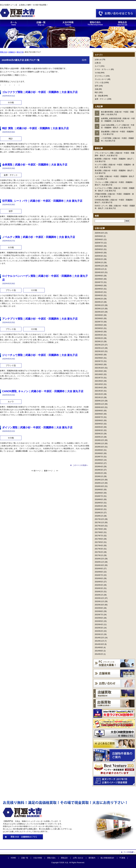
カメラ (97, 66)
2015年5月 (99, 621)
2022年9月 (99, 355)
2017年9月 (99, 529)
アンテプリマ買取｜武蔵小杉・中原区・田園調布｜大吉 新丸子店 (40, 319)
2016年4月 (99, 585)
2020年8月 (99, 414)
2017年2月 (99, 552)
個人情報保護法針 (107, 858)
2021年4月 (99, 388)
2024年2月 (99, 299)
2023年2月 (99, 338)
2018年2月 (99, 513)
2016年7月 (99, 575)
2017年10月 (99, 526)
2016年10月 (99, 565)
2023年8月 (99, 318)
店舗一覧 (25, 858)
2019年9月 (99, 450)
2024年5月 (99, 289)
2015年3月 (99, 628)
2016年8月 (99, 572)
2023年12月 (99, 305)
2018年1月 (99, 516)
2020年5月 (99, 424)
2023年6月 (99, 325)
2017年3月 (99, 549)
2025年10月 (99, 233)
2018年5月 (99, 503)
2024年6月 (99, 286)
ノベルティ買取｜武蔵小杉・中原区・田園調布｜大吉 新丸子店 (39, 237)
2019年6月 (99, 460)
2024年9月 (99, 276)
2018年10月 (99, 486)
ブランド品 (99, 83)
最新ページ (48, 471)
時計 (96, 92)
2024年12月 (99, 266)
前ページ (37, 471)
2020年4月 (99, 427)
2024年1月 (99, 302)
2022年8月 (99, 358)
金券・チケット (101, 99)
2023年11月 (99, 309)
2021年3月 (99, 391)
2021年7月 (99, 378)
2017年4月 (99, 546)
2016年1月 (99, 595)
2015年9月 (99, 608)
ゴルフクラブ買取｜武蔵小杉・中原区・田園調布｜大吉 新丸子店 (40, 92)
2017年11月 (99, 522)
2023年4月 (99, 332)
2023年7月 (99, 322)
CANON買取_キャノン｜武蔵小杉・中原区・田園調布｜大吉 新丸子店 (43, 391)
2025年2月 (99, 259)
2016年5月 (99, 582)
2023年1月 (99, 342)
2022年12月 (99, 345)
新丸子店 (20, 52)
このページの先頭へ (80, 465)
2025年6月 (99, 246)
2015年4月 (99, 624)
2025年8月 (99, 239)
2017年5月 (99, 542)
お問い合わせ (78, 858)
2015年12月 (99, 598)
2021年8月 (99, 374)
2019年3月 (99, 470)
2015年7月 (99, 615)
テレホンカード (101, 79)
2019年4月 (99, 467)
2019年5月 (99, 463)
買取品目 (64, 858)
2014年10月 (99, 644)
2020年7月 (99, 417)
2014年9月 (99, 648)
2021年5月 (99, 384)
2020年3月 (99, 430)
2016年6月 (99, 578)
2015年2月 (99, 631)
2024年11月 (99, 269)
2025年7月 (99, 243)
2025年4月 (99, 253)
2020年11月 (99, 404)
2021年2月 (99, 394)
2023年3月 (99, 335)
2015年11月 (99, 601)
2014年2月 (99, 654)
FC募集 (122, 858)
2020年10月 (99, 407)
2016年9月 (99, 569)
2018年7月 (99, 496)
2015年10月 (99, 605)
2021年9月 (99, 371)
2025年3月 (99, 256)
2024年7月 (99, 282)
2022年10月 (99, 351)
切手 (96, 86)
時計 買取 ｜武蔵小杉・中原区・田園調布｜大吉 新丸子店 (35, 128)
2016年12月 (99, 559)
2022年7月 (99, 361)
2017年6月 (99, 539)
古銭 (96, 89)
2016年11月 (99, 562)
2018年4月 (99, 506)
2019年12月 (99, 440)
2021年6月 (99, 381)
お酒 (96, 63)
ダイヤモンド (100, 76)
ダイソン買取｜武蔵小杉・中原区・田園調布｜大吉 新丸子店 (37, 427)
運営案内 (92, 858)
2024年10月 (99, 272)
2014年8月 (99, 651)
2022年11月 (99, 348)
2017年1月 (99, 555)
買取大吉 (3, 52)
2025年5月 (99, 249)
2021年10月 (99, 368)
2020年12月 (99, 401)
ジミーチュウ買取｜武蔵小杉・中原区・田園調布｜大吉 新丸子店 (40, 355)
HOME (13, 858)
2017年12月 (99, 519)
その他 (97, 73)
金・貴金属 (99, 96)
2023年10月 (99, 312)
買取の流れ (51, 858)
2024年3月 (99, 295)
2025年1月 (99, 263)
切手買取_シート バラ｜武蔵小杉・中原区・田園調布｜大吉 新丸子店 (42, 201)
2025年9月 (99, 236)
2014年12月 (99, 638)
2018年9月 (99, 490)
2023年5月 (99, 328)
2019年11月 (99, 444)
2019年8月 (99, 453)
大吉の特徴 (38, 858)
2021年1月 (99, 397)
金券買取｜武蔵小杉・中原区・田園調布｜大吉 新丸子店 (35, 165)
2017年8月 (99, 532)
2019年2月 (99, 473)
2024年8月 (99, 279)
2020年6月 (99, 420)
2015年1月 (99, 634)
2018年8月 (99, 493)
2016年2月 (99, 592)
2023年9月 (99, 315)
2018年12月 (99, 480)
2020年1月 (99, 437)
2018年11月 (99, 483)
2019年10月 (99, 447)
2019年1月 (99, 476)
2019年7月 (99, 457)
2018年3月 (99, 509)
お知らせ (98, 60)
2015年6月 (99, 618)
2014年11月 (99, 641)
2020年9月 (99, 411)
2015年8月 (99, 611)
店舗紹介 (12, 52)
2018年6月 (99, 499)
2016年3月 (99, 588)
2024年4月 (99, 292)
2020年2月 (99, 434)
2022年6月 (99, 365)
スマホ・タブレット (103, 69)
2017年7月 (99, 536)
